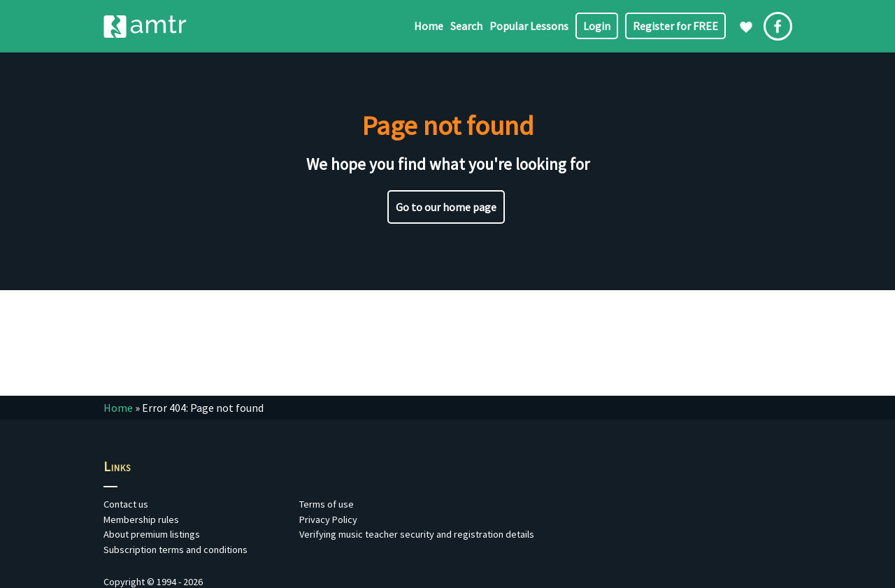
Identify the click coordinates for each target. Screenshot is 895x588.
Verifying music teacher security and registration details (417, 534)
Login (597, 26)
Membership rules (141, 519)
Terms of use (327, 504)
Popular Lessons (529, 26)
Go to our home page (446, 207)
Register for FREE (675, 26)
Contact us (126, 504)
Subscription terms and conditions (176, 550)
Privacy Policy (328, 519)
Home (429, 26)
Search (466, 26)
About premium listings (152, 534)
